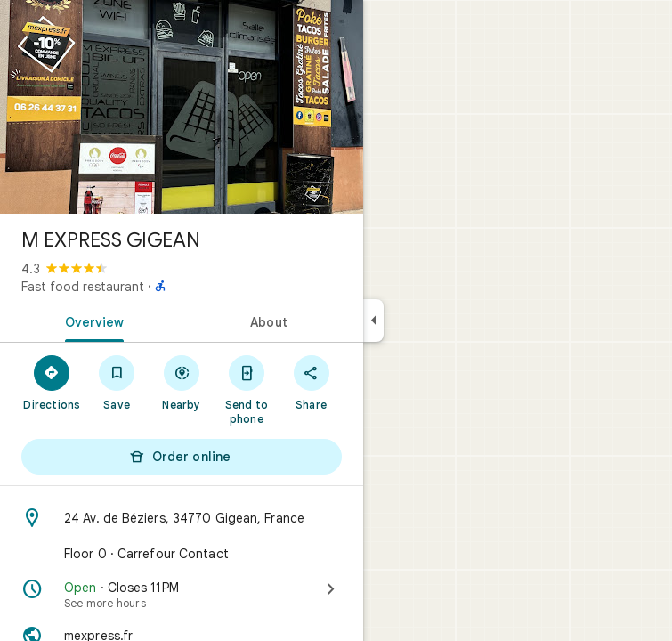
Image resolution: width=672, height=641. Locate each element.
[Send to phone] (246, 389)
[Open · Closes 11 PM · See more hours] (182, 595)
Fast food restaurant (83, 287)
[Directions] (52, 382)
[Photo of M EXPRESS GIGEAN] (182, 107)
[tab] (91, 320)
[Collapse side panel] (373, 320)
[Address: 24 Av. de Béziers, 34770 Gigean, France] (182, 518)
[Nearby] (182, 382)
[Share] (311, 382)
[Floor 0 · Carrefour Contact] (182, 554)
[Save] (117, 382)
